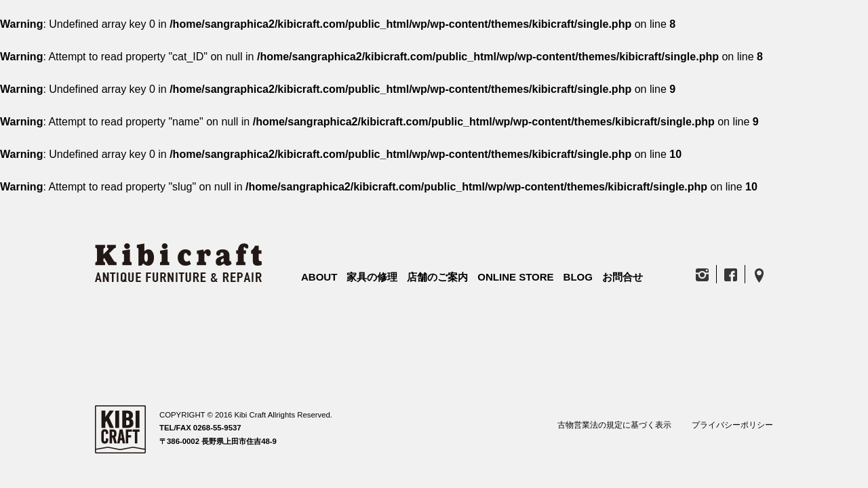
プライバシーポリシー (732, 425)
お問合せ (623, 277)
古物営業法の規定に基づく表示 (614, 425)
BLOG (578, 277)
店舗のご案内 (437, 277)
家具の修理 (372, 277)
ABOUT (319, 277)
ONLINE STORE (515, 277)
